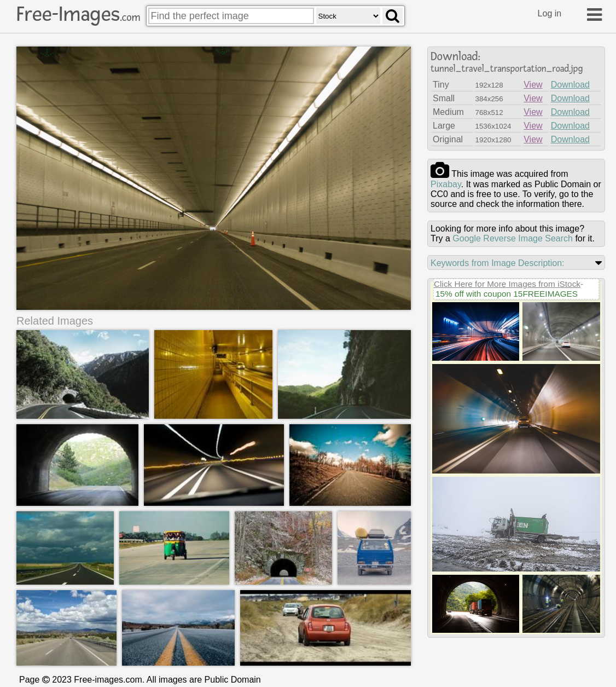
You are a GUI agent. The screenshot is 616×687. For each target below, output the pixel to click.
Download (570, 85)
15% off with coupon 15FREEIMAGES (507, 294)
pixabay (446, 184)
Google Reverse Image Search (513, 238)
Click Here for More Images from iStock (507, 284)
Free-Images (78, 14)
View (533, 85)
